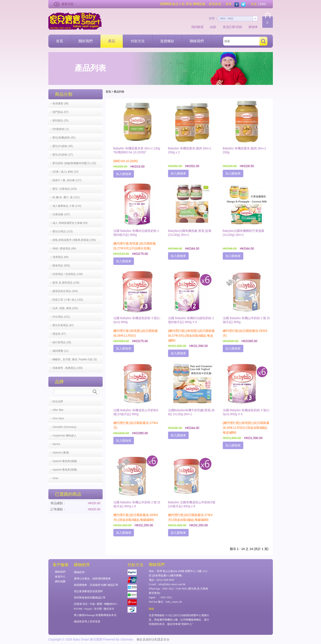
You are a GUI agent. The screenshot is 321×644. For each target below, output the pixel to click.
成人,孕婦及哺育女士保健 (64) (70, 223)
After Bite (58, 410)
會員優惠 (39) (61, 103)
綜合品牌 (58, 401)
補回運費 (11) (61, 351)
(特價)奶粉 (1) (61, 129)
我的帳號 (197, 27)
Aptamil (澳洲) (61, 453)
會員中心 (60, 577)
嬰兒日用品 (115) (62, 231)
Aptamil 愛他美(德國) (65, 461)
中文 (254, 4)
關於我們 (86, 41)
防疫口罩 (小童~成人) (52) (68, 300)
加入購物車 (124, 174)
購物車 (253, 27)
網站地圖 (60, 581)
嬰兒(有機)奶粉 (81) (64, 138)
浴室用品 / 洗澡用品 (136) (68, 274)
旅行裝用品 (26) (62, 342)
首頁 (60, 41)
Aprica (56, 444)
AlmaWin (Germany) (64, 427)
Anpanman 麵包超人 (64, 436)
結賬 (213, 27)
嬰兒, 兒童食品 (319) (65, 189)
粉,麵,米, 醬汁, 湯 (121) (66, 197)
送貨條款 (167, 41)
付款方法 (138, 41)
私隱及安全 (162, 639)
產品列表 (119, 92)
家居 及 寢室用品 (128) (66, 283)
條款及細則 (144, 639)
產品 (112, 41)
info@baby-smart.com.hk (172, 584)
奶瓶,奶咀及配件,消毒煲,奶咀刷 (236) (74, 240)
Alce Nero (58, 418)
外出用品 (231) (61, 317)
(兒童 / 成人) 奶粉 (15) (65, 172)
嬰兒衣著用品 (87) (63, 325)
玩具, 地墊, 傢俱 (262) (65, 308)
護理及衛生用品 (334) (65, 291)
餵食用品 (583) (61, 266)
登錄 (239, 27)
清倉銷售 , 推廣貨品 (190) (68, 368)
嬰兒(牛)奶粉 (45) (63, 146)
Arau (55, 478)
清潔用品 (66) (61, 257)
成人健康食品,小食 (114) (67, 206)
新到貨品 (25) (61, 121)
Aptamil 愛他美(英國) (65, 470)
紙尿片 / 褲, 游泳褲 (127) (67, 180)
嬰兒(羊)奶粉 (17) (63, 155)
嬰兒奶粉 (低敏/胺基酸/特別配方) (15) (74, 163)
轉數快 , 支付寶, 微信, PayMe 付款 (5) (75, 359)
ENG (263, 4)
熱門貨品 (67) (61, 112)
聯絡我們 (197, 41)
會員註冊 (229, 27)
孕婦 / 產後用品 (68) (64, 248)
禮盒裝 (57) (59, 334)
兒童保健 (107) (61, 214)
